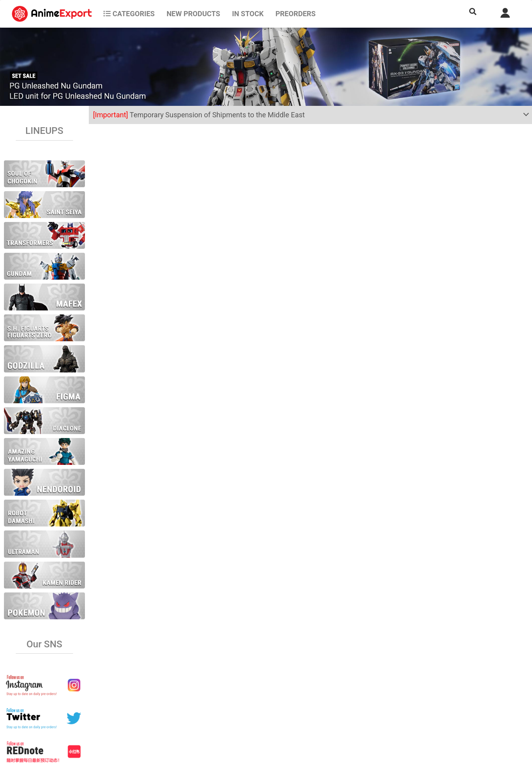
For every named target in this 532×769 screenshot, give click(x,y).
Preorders (295, 14)
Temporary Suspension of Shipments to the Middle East (199, 115)
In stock (248, 14)
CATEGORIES (129, 14)
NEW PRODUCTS (194, 14)
